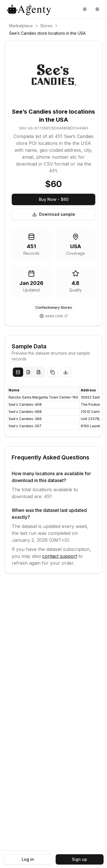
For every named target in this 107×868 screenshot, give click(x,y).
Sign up (79, 859)
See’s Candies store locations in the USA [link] (47, 33)
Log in (28, 859)
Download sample (54, 214)
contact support (60, 556)
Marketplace (21, 26)
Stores (46, 26)
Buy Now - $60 (54, 199)
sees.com (54, 316)
